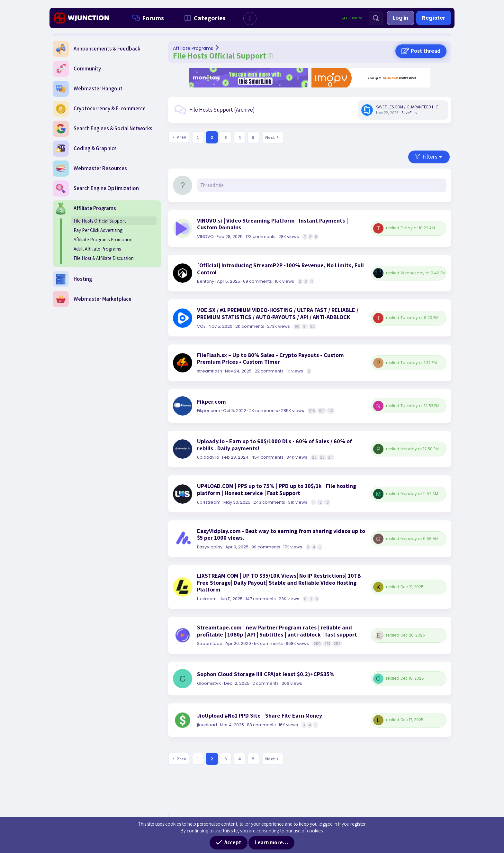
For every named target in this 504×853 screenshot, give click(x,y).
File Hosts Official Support (100, 221)
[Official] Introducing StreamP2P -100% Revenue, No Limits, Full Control (280, 269)
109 (322, 411)
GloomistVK (209, 683)
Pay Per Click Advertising (98, 230)
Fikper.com (212, 402)
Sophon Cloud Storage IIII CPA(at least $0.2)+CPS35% (266, 674)
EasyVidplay (210, 547)
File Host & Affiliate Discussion (104, 258)
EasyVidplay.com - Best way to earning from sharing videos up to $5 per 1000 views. (281, 534)
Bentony (206, 281)
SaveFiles (409, 113)
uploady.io (208, 457)
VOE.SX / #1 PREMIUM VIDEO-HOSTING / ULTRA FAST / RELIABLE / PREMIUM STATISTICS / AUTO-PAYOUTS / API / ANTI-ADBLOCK (278, 313)
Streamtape (210, 643)
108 (312, 411)
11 (313, 502)
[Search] (376, 18)
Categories (204, 18)
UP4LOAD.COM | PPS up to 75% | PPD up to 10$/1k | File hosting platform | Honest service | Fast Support (277, 489)
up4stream (209, 502)
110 (331, 411)
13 (327, 502)
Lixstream (207, 599)
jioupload (207, 725)
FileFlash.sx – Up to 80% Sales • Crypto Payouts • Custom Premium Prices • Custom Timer (270, 358)
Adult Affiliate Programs (97, 249)
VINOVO (205, 237)
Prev (181, 137)
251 (327, 644)
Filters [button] (430, 157)
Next (270, 137)
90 (297, 326)
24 (330, 457)
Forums (147, 18)
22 (314, 457)
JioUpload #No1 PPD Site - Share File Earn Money (260, 716)
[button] (250, 18)
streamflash (210, 371)
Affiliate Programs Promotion (103, 239)
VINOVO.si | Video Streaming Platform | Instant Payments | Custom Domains (272, 224)
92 (312, 326)
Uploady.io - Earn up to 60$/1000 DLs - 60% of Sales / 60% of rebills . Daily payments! (274, 445)
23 (322, 457)
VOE (201, 326)
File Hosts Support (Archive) (222, 110)
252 (337, 644)
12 (320, 502)
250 (317, 644)
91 (305, 326)
